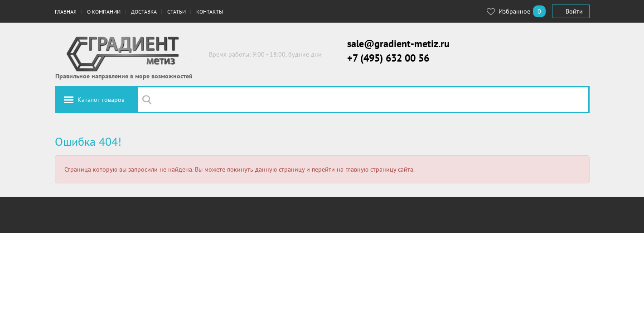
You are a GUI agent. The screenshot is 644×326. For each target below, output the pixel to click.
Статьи (177, 12)
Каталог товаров (101, 100)
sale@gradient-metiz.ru (398, 43)
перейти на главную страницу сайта (363, 169)
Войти (574, 11)
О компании (104, 12)
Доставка (144, 12)
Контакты (210, 12)
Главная (66, 12)
